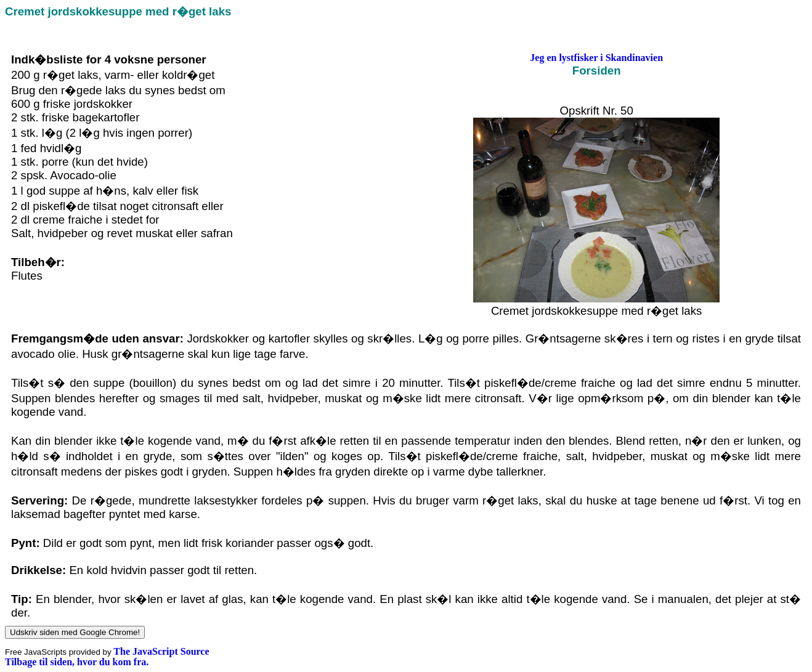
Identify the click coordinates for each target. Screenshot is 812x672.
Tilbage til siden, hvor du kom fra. (77, 662)
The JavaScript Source (161, 651)
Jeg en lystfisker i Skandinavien (596, 58)
